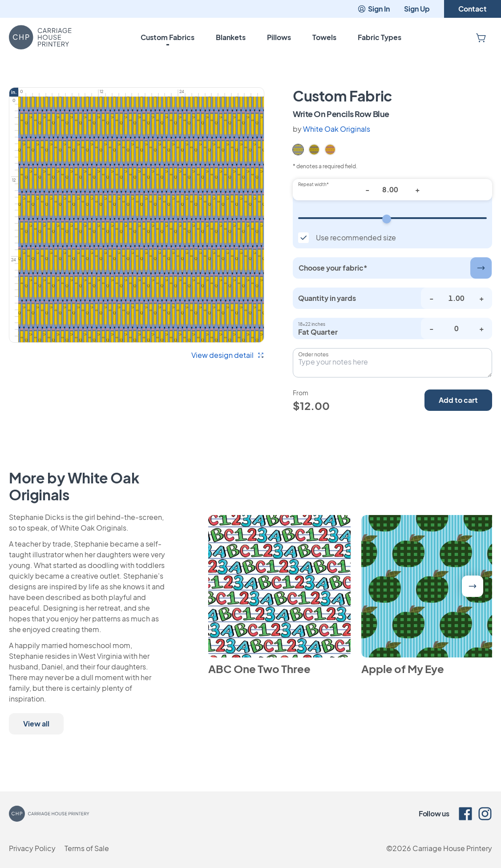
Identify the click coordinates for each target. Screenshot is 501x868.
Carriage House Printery (452, 848)
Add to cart (458, 400)
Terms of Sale (87, 848)
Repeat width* (313, 184)
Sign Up (417, 9)
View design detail (228, 355)
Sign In (374, 9)
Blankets (231, 37)
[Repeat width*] (392, 190)
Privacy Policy (32, 848)
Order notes (313, 354)
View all (36, 724)
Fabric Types (380, 37)
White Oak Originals (337, 129)
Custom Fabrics (168, 37)
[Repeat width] (392, 218)
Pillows (279, 37)
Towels (324, 37)
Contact (473, 9)
